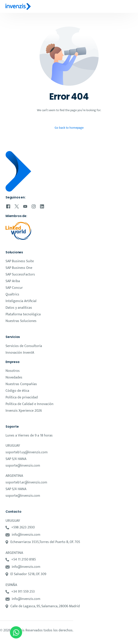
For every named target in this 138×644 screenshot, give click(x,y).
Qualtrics (12, 294)
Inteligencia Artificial (21, 301)
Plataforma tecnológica (23, 314)
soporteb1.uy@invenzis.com (27, 452)
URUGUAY (13, 446)
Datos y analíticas (19, 308)
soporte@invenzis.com (23, 466)
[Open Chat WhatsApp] (16, 632)
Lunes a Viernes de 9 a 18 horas (29, 435)
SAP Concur (14, 288)
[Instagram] (34, 206)
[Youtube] (25, 206)
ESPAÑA (11, 585)
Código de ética (17, 391)
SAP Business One (19, 268)
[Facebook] (8, 206)
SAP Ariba (13, 281)
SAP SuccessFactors (20, 274)
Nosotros (13, 371)
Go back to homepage (69, 128)
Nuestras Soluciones (21, 321)
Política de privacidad (22, 397)
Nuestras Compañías (21, 384)
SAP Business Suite (20, 261)
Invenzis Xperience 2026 (24, 411)
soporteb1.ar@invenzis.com (26, 482)
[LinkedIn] (42, 206)
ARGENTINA (14, 476)
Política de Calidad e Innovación (30, 404)
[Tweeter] (17, 206)
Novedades (14, 377)
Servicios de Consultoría (24, 346)
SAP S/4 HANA (16, 459)
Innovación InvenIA (20, 353)
